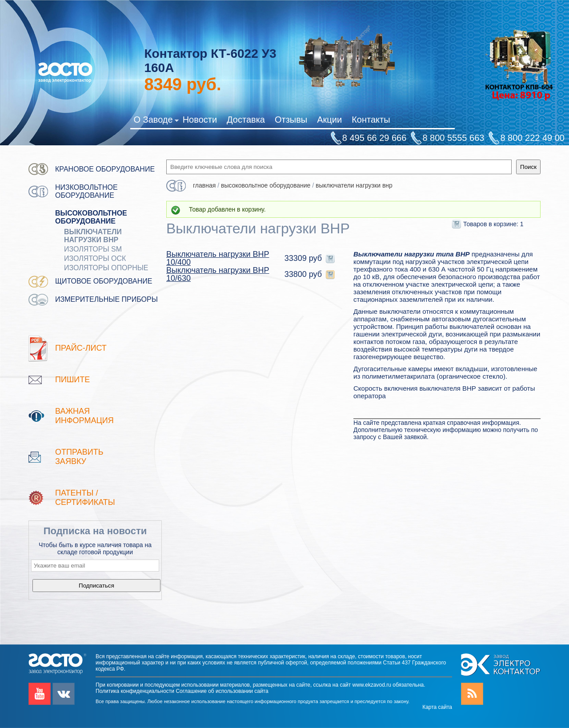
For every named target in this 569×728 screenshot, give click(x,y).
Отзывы (291, 120)
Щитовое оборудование (104, 281)
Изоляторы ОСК (95, 258)
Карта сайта (437, 707)
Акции (329, 120)
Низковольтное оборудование (86, 191)
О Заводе (156, 121)
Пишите (72, 380)
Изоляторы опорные (106, 268)
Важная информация (84, 416)
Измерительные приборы (106, 299)
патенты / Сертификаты (85, 498)
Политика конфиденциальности (135, 691)
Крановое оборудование (105, 169)
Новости (200, 120)
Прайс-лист (81, 348)
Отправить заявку (79, 457)
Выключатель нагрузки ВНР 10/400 (218, 258)
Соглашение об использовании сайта (222, 691)
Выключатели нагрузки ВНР (93, 236)
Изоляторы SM (93, 249)
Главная (204, 185)
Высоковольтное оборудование (91, 217)
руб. (182, 84)
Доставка (246, 120)
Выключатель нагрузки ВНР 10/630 (218, 274)
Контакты (371, 120)
